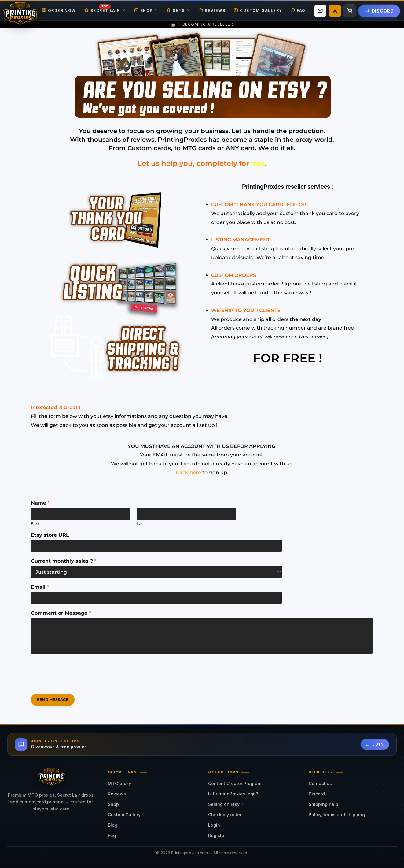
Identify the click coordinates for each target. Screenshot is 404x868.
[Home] (173, 24)
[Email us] (320, 11)
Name (40, 503)
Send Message (53, 700)
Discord (379, 11)
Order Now (59, 11)
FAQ (298, 11)
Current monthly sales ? (64, 561)
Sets (178, 11)
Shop (146, 11)
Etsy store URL (50, 535)
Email (40, 587)
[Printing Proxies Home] (20, 11)
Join (375, 744)
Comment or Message (61, 613)
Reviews (212, 11)
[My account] (335, 11)
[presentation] (77, 684)
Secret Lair (105, 11)
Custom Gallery (258, 11)
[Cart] (350, 11)
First (35, 523)
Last (141, 523)
